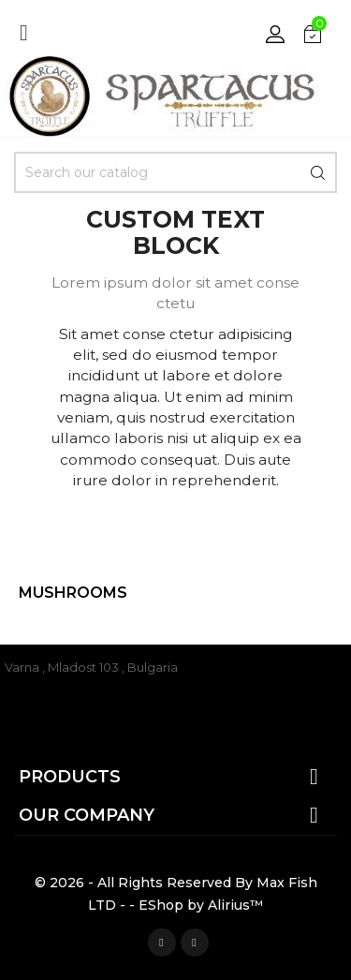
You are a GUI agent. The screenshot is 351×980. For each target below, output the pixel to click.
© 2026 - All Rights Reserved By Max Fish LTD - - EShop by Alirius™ (176, 894)
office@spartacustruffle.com (92, 694)
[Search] (175, 172)
